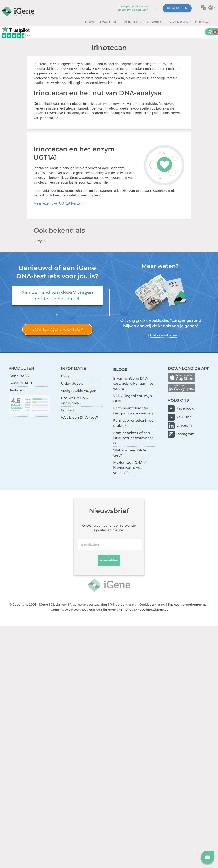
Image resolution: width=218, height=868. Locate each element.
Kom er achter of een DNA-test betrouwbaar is (133, 438)
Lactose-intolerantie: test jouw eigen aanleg (133, 411)
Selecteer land (213, 8)
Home (90, 22)
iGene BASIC (19, 376)
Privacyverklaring (123, 605)
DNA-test (109, 22)
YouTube (184, 417)
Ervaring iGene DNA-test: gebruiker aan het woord (133, 383)
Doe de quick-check (57, 329)
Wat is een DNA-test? (79, 418)
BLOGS (120, 369)
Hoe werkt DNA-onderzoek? (75, 401)
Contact (203, 22)
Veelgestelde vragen (79, 391)
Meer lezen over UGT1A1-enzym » (60, 203)
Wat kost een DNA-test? (130, 453)
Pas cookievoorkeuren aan (188, 605)
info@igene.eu (157, 610)
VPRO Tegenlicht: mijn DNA (133, 398)
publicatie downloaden (161, 335)
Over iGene (180, 22)
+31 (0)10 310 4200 (132, 610)
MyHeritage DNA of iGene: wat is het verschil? (130, 468)
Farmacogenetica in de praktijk (133, 423)
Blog (65, 376)
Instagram (186, 434)
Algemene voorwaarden (88, 605)
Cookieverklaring (152, 605)
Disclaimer (59, 605)
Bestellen (177, 8)
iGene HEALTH (21, 383)
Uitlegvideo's (72, 383)
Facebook (185, 408)
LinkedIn (184, 425)
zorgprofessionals (143, 22)
